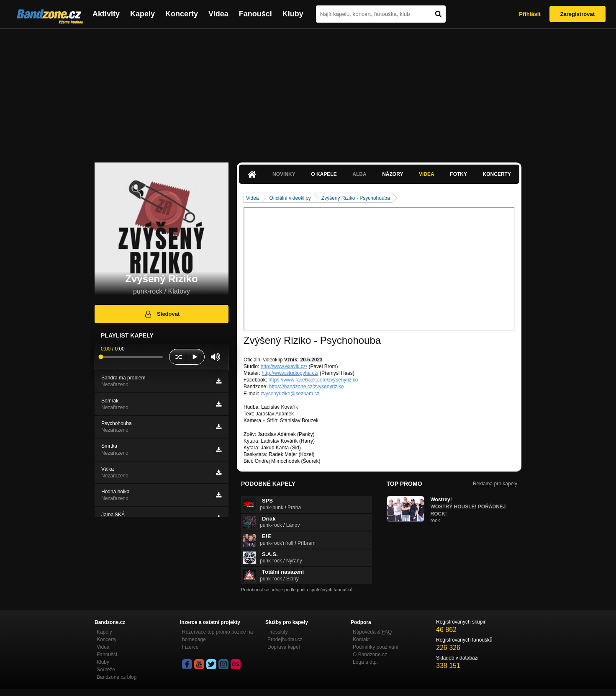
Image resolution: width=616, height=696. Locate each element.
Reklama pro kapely (495, 484)
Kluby (293, 14)
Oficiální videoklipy (290, 198)
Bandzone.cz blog (117, 677)
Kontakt (361, 639)
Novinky (284, 174)
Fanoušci (255, 14)
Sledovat (162, 314)
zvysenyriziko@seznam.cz (290, 394)
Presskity (278, 632)
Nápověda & (372, 632)
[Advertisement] (308, 91)
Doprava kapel (284, 647)
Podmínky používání (376, 647)
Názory (393, 174)
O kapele (324, 174)
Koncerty (182, 14)
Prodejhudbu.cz (285, 639)
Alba (359, 174)
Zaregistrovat (577, 14)
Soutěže (106, 670)
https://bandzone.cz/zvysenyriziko (307, 387)
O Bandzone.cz (370, 655)
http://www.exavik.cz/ (284, 366)
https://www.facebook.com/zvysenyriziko (313, 380)
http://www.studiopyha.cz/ (290, 373)
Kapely (142, 14)
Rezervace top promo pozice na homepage (217, 636)
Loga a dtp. (365, 662)
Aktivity (106, 14)
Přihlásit (530, 14)
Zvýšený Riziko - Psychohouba (356, 198)
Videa (218, 14)
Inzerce (190, 647)
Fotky (458, 174)
